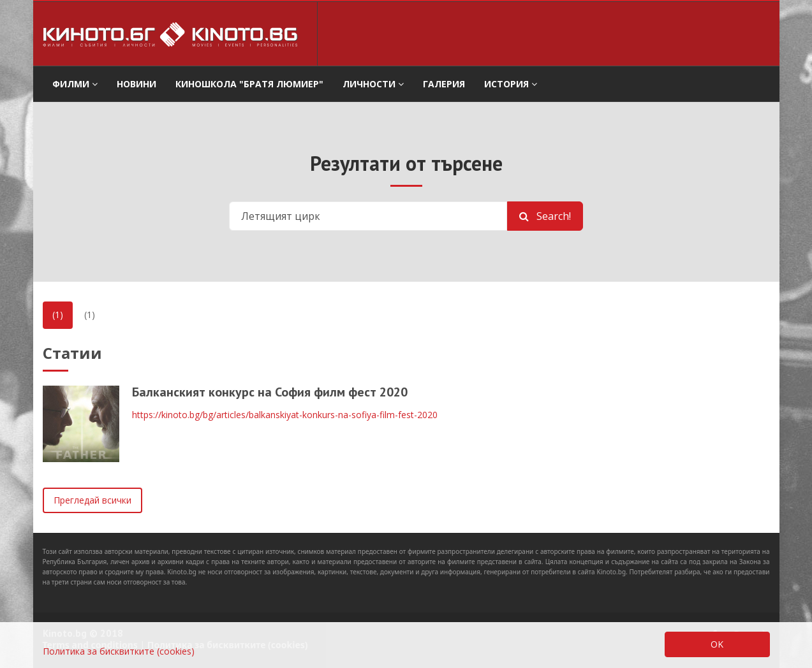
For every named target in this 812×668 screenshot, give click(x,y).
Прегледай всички (92, 500)
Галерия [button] (444, 84)
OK (717, 644)
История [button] (511, 84)
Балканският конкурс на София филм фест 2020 (270, 392)
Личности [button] (373, 84)
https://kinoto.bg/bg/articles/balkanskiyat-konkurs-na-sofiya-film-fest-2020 (285, 415)
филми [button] (75, 84)
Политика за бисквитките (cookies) (119, 651)
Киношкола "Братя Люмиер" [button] (249, 84)
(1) (58, 315)
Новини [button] (137, 84)
